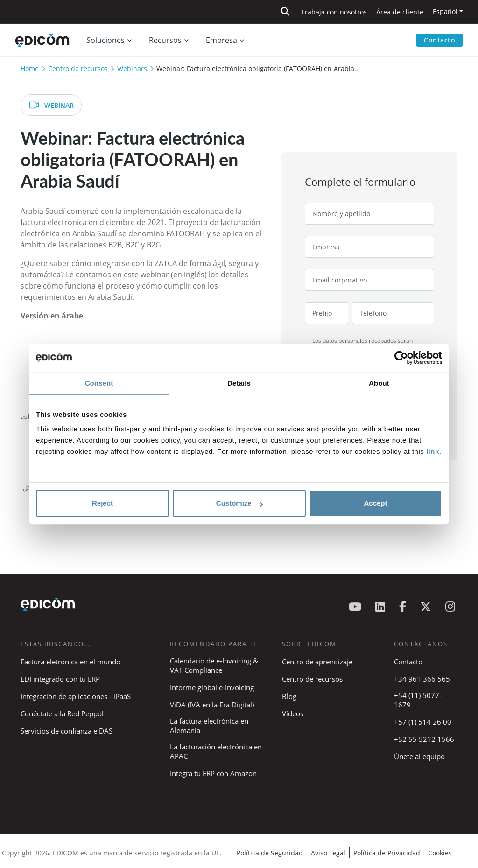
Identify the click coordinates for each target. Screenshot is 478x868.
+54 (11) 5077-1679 (418, 700)
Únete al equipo (419, 756)
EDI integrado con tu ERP (60, 679)
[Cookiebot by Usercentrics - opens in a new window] (401, 358)
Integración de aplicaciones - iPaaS (76, 696)
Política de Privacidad (387, 853)
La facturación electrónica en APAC (216, 751)
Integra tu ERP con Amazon (213, 773)
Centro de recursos (78, 68)
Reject (102, 503)
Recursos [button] (165, 40)
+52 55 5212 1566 (424, 739)
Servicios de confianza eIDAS (67, 731)
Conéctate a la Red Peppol (62, 713)
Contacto (439, 40)
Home (30, 68)
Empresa (221, 40)
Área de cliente (400, 12)
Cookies (440, 853)
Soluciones (105, 40)
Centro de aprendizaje (317, 662)
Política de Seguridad (270, 853)
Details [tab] (239, 383)
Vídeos (293, 713)
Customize (239, 503)
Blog (289, 696)
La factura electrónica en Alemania (209, 726)
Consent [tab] (99, 383)
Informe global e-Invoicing (212, 687)
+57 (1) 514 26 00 (423, 722)
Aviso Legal (328, 853)
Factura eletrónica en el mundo (70, 662)
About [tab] (379, 383)
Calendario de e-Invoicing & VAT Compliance (214, 665)
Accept (375, 503)
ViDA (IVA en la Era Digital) (212, 705)
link (433, 451)
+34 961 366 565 (422, 679)
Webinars (132, 68)
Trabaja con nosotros (334, 12)
